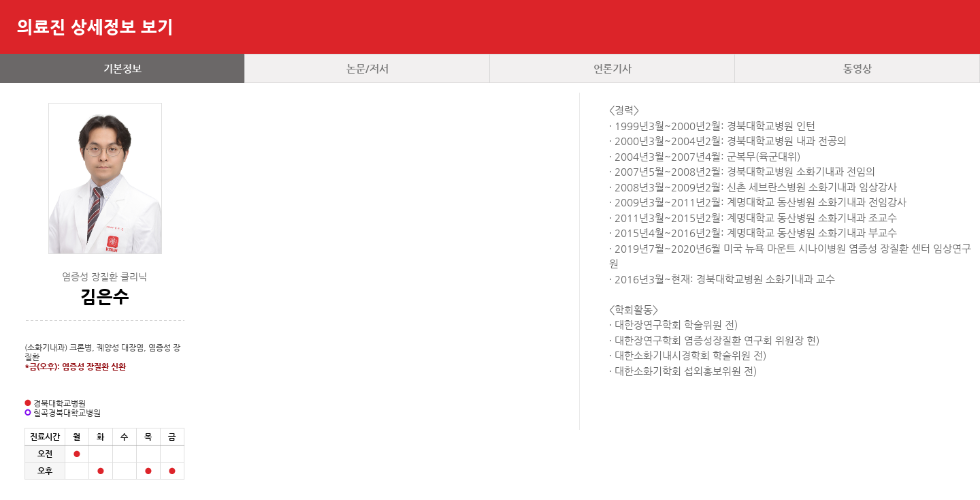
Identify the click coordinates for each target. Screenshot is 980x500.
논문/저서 (367, 68)
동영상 (857, 68)
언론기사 (612, 68)
